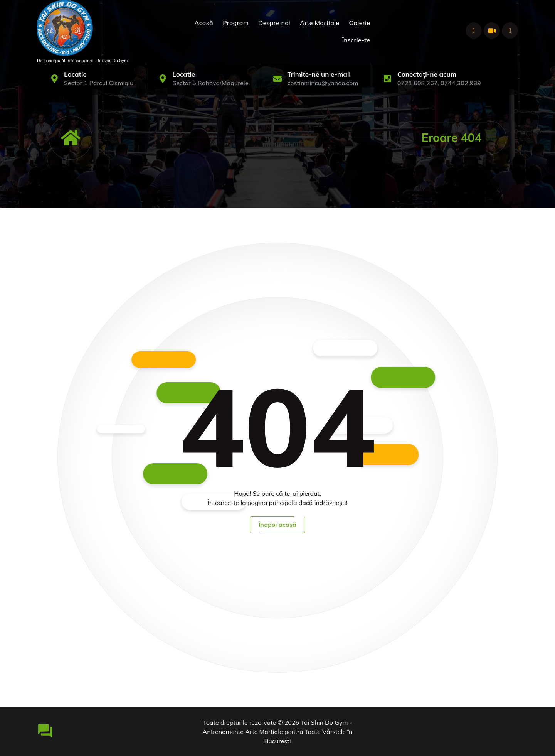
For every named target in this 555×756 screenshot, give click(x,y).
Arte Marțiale (320, 23)
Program (236, 23)
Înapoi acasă (277, 525)
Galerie (360, 23)
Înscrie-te (356, 40)
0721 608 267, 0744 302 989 (439, 83)
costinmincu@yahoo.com (323, 83)
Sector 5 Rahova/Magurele (210, 83)
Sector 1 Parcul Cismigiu (99, 83)
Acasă (204, 23)
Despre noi (274, 23)
